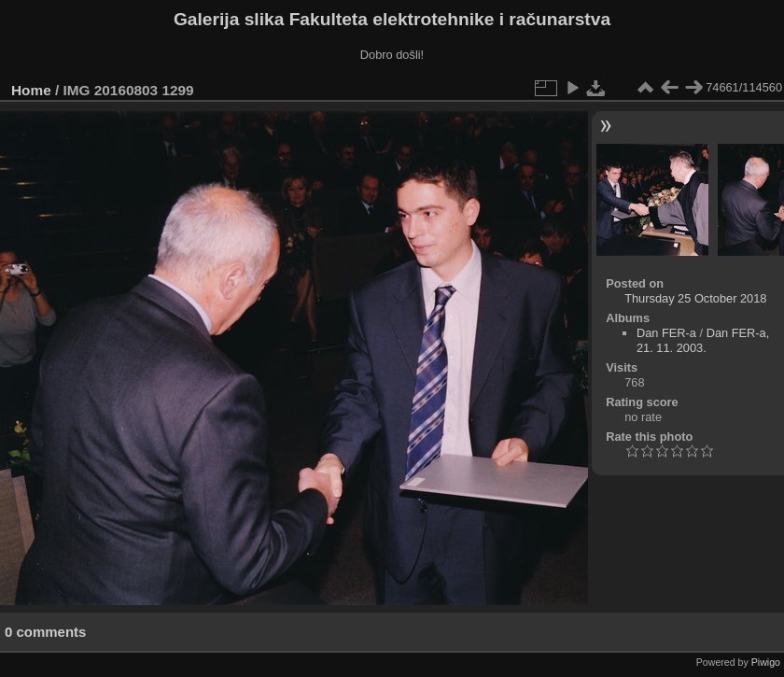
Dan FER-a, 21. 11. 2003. (703, 340)
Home (31, 90)
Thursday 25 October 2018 (695, 298)
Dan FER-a (666, 333)
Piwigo (766, 662)
